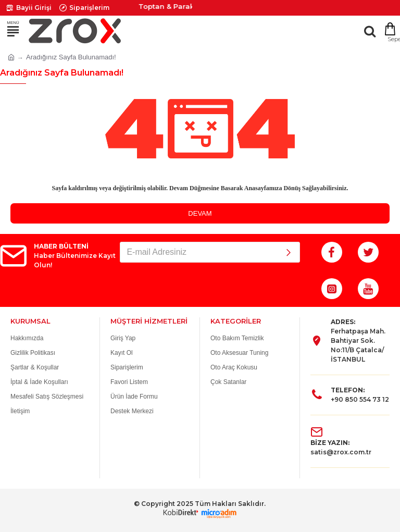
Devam (200, 213)
